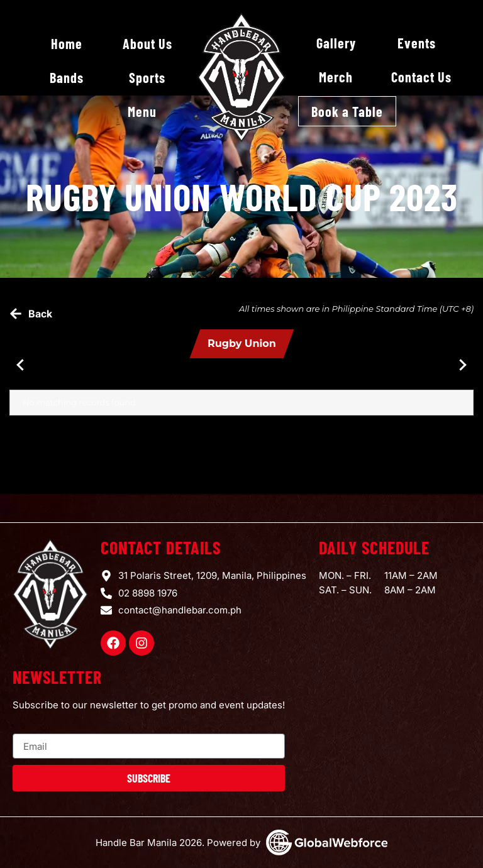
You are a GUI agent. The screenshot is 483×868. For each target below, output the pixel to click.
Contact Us (421, 77)
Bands (67, 77)
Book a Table (347, 111)
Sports (147, 77)
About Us (147, 43)
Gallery (336, 43)
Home (67, 43)
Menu (142, 111)
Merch (336, 77)
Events (417, 43)
